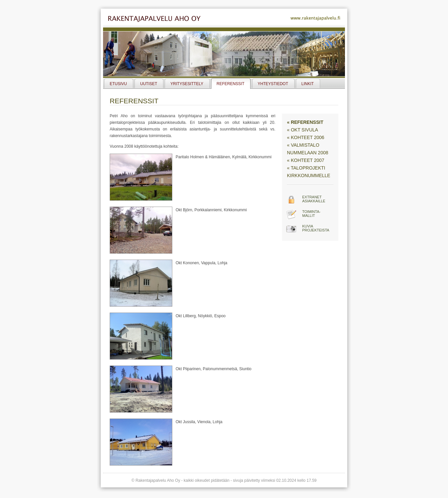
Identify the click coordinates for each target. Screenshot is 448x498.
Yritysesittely (187, 84)
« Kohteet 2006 (306, 137)
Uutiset (149, 84)
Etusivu (118, 84)
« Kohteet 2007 (306, 160)
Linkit (308, 84)
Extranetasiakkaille (314, 199)
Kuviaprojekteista (316, 228)
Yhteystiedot (273, 84)
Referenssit (231, 84)
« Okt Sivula (303, 130)
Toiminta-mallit (311, 214)
